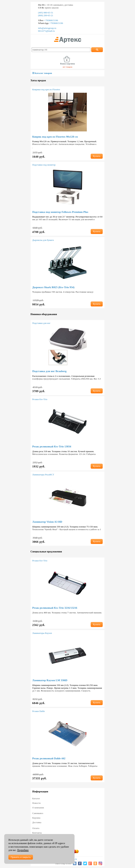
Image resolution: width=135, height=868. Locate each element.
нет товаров (68, 67)
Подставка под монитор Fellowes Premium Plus (60, 212)
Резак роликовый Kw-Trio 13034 (52, 446)
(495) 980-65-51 (46, 13)
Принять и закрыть (21, 857)
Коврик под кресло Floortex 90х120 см (55, 137)
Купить (97, 156)
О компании (38, 808)
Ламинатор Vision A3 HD (47, 522)
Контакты (37, 833)
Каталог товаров (42, 73)
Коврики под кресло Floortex (46, 89)
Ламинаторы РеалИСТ (43, 475)
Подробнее (23, 850)
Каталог (36, 798)
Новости (36, 803)
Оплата (36, 828)
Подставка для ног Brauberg (49, 371)
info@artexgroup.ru (47, 28)
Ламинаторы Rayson (42, 633)
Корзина (36, 818)
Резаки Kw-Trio (40, 399)
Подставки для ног (41, 323)
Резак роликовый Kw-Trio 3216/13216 (55, 608)
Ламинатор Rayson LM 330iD (50, 680)
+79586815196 (51, 20)
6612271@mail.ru (46, 31)
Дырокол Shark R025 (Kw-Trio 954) (53, 287)
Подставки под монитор (44, 165)
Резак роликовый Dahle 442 (49, 758)
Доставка (37, 822)
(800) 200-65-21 (46, 15)
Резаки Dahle (39, 711)
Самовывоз (38, 813)
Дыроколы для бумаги (43, 240)
